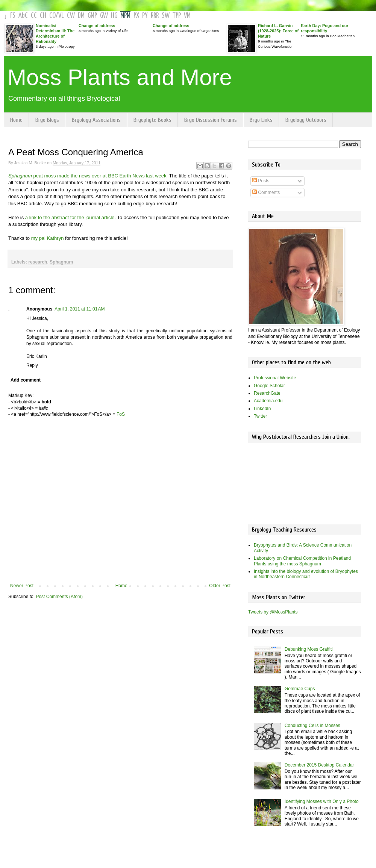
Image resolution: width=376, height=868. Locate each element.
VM (187, 16)
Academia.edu (268, 401)
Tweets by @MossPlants (273, 612)
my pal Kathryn (48, 238)
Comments (266, 192)
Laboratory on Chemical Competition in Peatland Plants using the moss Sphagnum (302, 561)
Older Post (220, 586)
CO (52, 16)
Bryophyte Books (152, 120)
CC (34, 16)
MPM (125, 16)
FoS (121, 414)
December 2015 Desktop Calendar (319, 765)
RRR (155, 16)
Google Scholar (269, 386)
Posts (261, 181)
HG (114, 16)
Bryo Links (261, 120)
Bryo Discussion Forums (211, 120)
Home (16, 120)
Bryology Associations (96, 120)
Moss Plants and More (120, 77)
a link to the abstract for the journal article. (70, 217)
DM (81, 16)
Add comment (26, 380)
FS (13, 16)
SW (166, 16)
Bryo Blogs (47, 120)
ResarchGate (267, 393)
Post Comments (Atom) (59, 597)
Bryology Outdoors (306, 120)
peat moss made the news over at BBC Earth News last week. (88, 176)
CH (43, 16)
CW (71, 16)
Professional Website (275, 378)
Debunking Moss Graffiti (309, 649)
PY (145, 16)
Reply (32, 365)
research (38, 262)
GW (104, 16)
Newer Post (22, 586)
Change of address (97, 26)
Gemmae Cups (300, 689)
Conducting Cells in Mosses (312, 726)
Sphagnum (61, 262)
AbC (23, 16)
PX (136, 16)
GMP (92, 16)
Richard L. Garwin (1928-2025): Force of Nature (278, 31)
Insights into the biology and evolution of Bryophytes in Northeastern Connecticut (306, 574)
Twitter (260, 416)
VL (61, 16)
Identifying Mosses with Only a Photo (322, 801)
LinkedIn (262, 409)
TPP (177, 16)
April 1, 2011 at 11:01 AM (80, 309)
